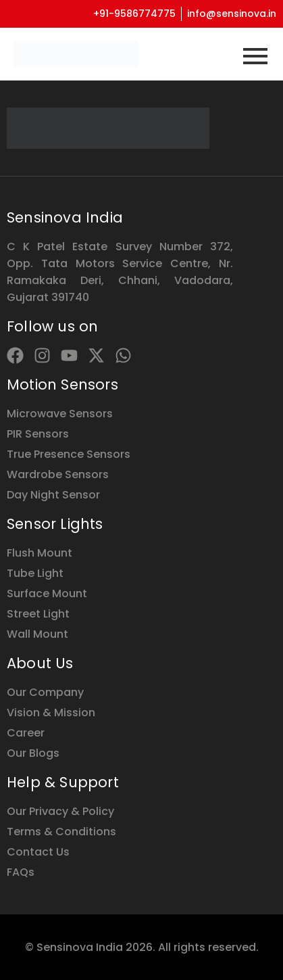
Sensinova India (65, 217)
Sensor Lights (55, 524)
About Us (40, 663)
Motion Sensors (62, 384)
